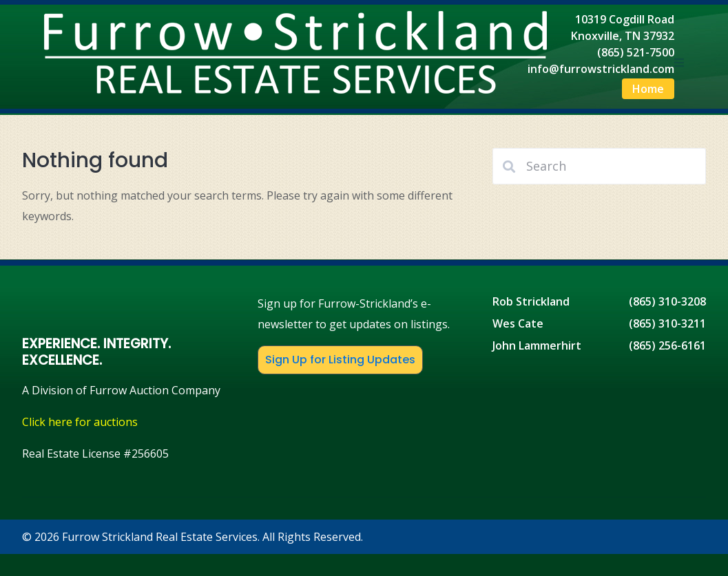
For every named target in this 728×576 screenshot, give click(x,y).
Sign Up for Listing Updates (340, 360)
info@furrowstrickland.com (601, 69)
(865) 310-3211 (667, 323)
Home (648, 89)
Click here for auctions (80, 422)
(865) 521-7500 (636, 52)
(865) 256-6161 (667, 345)
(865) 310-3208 (667, 301)
